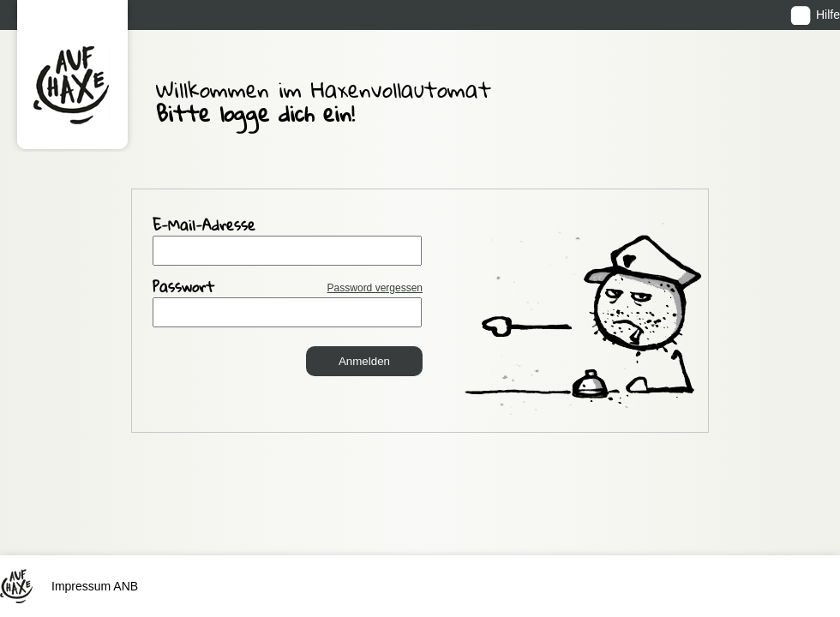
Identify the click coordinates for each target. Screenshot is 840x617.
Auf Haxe (72, 76)
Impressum (81, 511)
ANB (126, 511)
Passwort (288, 289)
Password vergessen (375, 288)
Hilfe (828, 15)
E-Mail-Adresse (204, 227)
